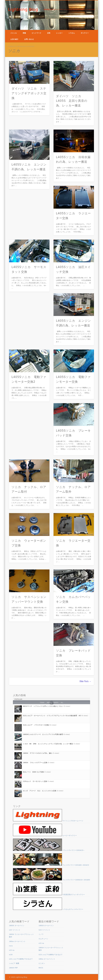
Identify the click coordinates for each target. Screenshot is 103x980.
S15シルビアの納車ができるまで (50, 955)
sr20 (11, 955)
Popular (18, 699)
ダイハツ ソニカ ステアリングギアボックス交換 (29, 93)
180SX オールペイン (17, 926)
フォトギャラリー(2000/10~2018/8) (51, 880)
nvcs (11, 946)
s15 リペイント (15, 930)
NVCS (41, 968)
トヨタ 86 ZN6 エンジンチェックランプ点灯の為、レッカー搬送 (48, 744)
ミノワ (41, 934)
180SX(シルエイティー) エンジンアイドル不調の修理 (43, 734)
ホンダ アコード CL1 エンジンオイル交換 (40, 791)
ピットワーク (36, 33)
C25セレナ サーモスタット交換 (35, 781)
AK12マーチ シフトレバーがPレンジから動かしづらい (43, 706)
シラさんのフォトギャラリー (48, 909)
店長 (49, 33)
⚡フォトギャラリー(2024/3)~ (49, 850)
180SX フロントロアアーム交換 (35, 763)
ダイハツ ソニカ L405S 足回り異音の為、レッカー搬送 (72, 101)
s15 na (12, 950)
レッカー (59, 33)
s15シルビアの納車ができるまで (21, 959)
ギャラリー (85, 33)
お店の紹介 (14, 39)
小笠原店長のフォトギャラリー (49, 895)
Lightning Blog (23, 10)
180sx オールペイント (17, 941)
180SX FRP (13, 968)
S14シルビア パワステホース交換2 (36, 725)
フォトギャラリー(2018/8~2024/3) (51, 865)
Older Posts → (85, 681)
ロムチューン (43, 939)
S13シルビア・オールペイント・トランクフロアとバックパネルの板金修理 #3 (52, 716)
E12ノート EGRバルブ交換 (33, 772)
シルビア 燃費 (14, 963)
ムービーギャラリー (45, 835)
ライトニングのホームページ (48, 821)
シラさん (72, 33)
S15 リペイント (44, 930)
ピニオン (42, 963)
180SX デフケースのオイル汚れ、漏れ (38, 753)
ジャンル (14, 33)
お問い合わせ (29, 39)
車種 (24, 33)
